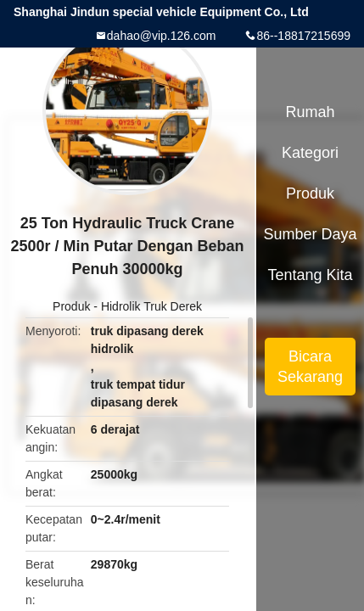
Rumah (311, 112)
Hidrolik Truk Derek (151, 306)
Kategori (310, 153)
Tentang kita (310, 275)
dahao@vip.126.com (162, 36)
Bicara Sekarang (310, 367)
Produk (71, 306)
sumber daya (311, 234)
